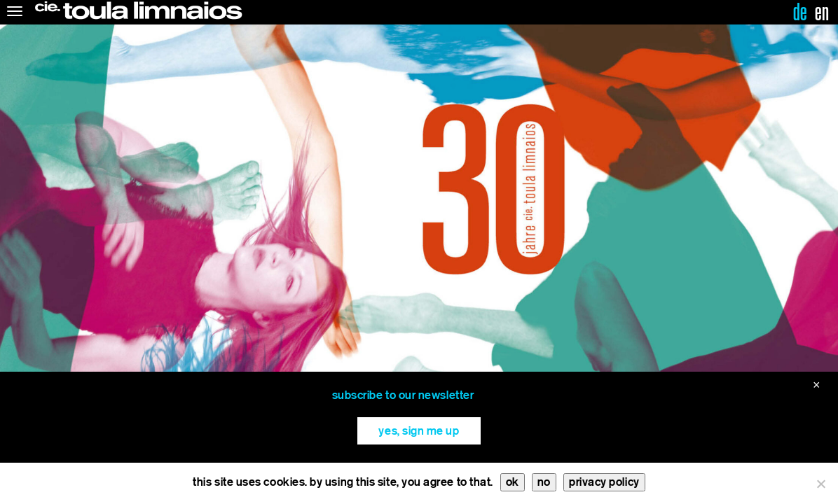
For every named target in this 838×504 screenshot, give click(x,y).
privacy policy (604, 482)
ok (513, 482)
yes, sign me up (419, 431)
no (544, 482)
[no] (820, 484)
